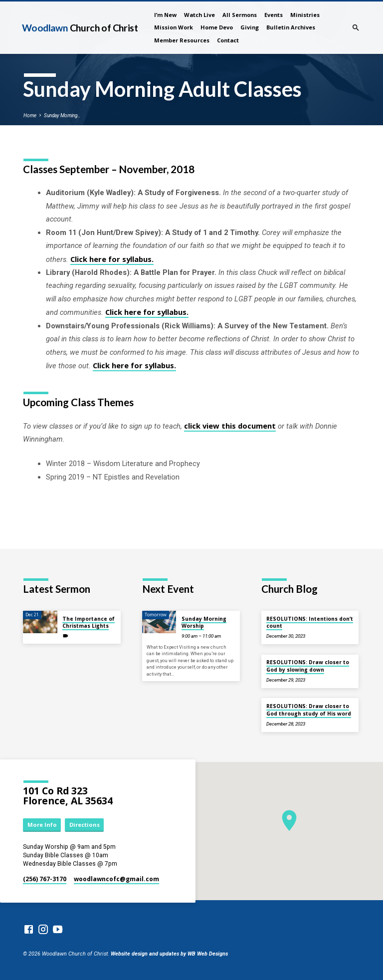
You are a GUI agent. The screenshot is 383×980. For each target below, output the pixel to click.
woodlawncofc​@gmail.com (116, 879)
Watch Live (199, 15)
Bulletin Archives (291, 27)
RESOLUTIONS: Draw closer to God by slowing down (308, 666)
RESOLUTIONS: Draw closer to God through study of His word (309, 710)
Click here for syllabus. (112, 259)
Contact (228, 40)
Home (30, 116)
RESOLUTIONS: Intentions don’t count (310, 622)
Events (274, 15)
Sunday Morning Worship (204, 622)
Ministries (305, 15)
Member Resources (182, 40)
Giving (250, 27)
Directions (85, 825)
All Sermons (240, 15)
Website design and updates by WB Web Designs (169, 954)
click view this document (230, 426)
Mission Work (174, 27)
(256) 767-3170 (45, 879)
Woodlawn (80, 28)
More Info (42, 825)
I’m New (165, 15)
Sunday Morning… (62, 116)
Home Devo (217, 27)
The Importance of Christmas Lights (89, 622)
